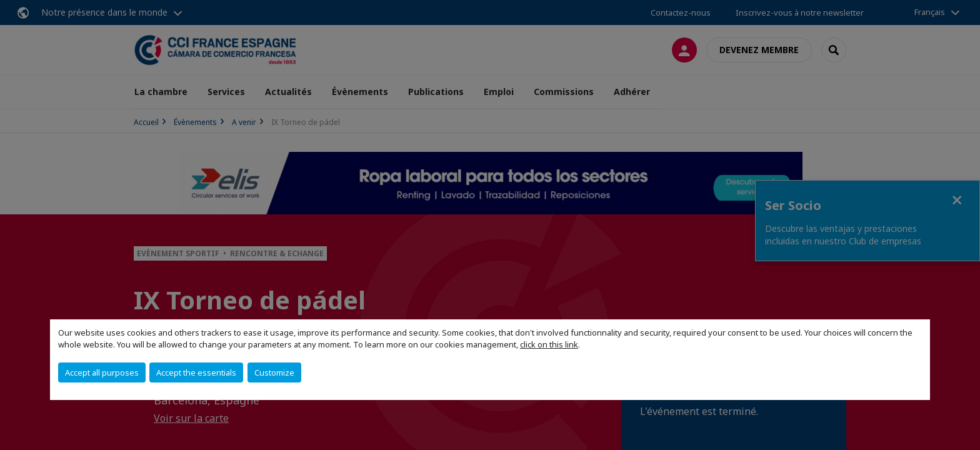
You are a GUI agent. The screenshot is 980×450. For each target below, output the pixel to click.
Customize (274, 372)
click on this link (549, 344)
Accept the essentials (196, 372)
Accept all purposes (102, 372)
